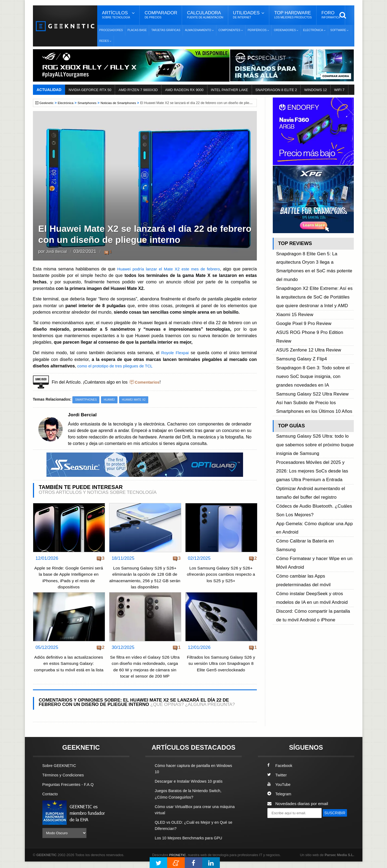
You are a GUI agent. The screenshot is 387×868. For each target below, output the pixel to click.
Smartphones (90, 103)
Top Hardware (293, 15)
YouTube (280, 791)
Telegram (280, 801)
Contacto (51, 801)
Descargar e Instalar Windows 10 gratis (191, 788)
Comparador (161, 15)
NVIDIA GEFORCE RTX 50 (90, 90)
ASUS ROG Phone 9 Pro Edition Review (313, 301)
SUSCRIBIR (280, 829)
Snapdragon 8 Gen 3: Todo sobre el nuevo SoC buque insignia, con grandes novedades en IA (313, 326)
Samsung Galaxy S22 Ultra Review (308, 338)
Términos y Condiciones (65, 781)
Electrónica (68, 103)
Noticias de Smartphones (124, 103)
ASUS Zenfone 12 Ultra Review (305, 307)
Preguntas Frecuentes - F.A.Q (70, 791)
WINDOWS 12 (315, 90)
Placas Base (137, 30)
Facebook (281, 772)
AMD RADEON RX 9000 (184, 90)
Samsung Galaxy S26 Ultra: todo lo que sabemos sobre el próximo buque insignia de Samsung (314, 378)
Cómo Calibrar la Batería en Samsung (311, 445)
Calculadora (205, 15)
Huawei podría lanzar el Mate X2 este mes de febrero (168, 269)
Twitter (277, 781)
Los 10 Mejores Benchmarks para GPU (191, 844)
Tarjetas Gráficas (166, 30)
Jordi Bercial (58, 252)
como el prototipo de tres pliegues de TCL (118, 366)
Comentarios (148, 382)
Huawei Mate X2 (137, 400)
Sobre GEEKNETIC (60, 772)
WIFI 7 (339, 90)
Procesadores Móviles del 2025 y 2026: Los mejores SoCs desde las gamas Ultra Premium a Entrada (314, 396)
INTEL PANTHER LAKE (230, 90)
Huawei (111, 400)
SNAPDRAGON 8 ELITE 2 (276, 90)
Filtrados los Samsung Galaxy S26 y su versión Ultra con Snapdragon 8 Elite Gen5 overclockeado (221, 664)
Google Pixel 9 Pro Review (301, 295)
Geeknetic (47, 103)
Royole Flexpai (175, 353)
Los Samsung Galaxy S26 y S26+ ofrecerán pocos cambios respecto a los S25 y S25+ (221, 575)
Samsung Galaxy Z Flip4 (299, 314)
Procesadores (111, 30)
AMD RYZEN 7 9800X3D (138, 90)
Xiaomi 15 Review (293, 289)
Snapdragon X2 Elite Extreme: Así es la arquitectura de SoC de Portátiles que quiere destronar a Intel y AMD (312, 277)
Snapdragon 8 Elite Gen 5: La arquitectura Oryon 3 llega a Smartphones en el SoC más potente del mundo (315, 258)
